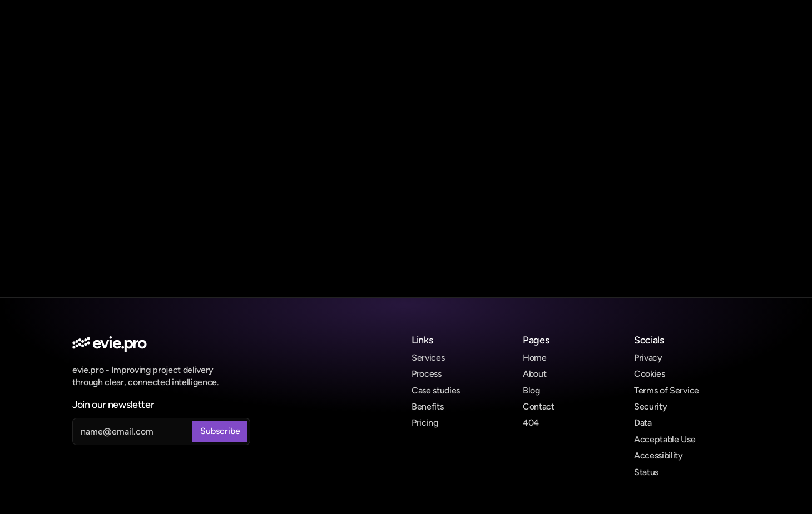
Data (643, 423)
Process (427, 374)
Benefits (427, 406)
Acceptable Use (665, 439)
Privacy (648, 358)
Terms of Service (667, 390)
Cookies (650, 374)
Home (535, 358)
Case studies (436, 390)
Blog (531, 390)
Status (646, 472)
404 (531, 423)
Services (428, 358)
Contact (539, 406)
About (534, 374)
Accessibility (658, 455)
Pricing (425, 423)
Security (650, 406)
